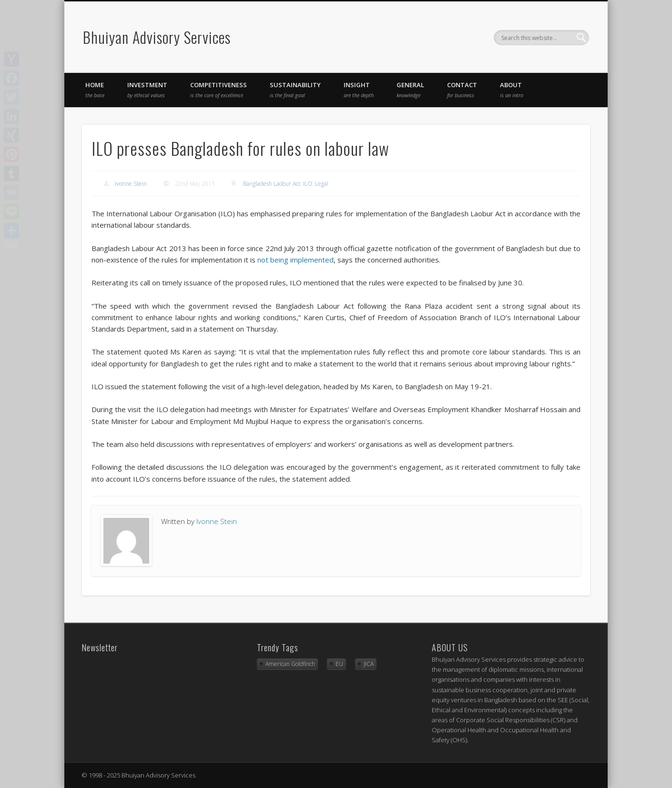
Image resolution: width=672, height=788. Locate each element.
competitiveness (219, 90)
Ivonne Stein (131, 184)
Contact (462, 90)
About (512, 90)
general (410, 90)
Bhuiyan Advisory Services (157, 37)
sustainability (295, 90)
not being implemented (295, 260)
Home (95, 90)
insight (359, 90)
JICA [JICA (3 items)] (369, 664)
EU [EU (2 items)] (339, 664)
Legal (322, 184)
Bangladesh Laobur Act (272, 184)
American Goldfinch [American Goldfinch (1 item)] (290, 664)
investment (147, 90)
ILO (308, 184)
